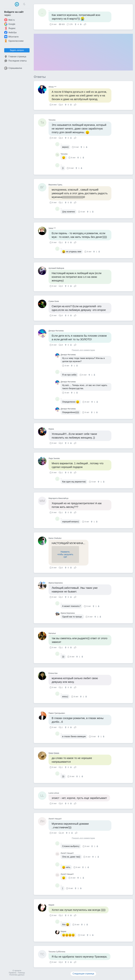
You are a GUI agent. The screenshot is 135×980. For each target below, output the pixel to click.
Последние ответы (15, 61)
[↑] (76, 24)
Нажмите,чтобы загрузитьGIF (65, 554)
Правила (13, 973)
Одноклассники (14, 41)
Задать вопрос (17, 50)
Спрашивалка (13, 68)
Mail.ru (9, 20)
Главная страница (15, 57)
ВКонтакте (11, 37)
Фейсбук (10, 32)
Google (10, 24)
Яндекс (10, 28)
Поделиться (85, 24)
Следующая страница (83, 974)
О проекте (17, 971)
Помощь (21, 973)
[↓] (80, 24)
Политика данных (17, 975)
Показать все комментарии (83, 350)
